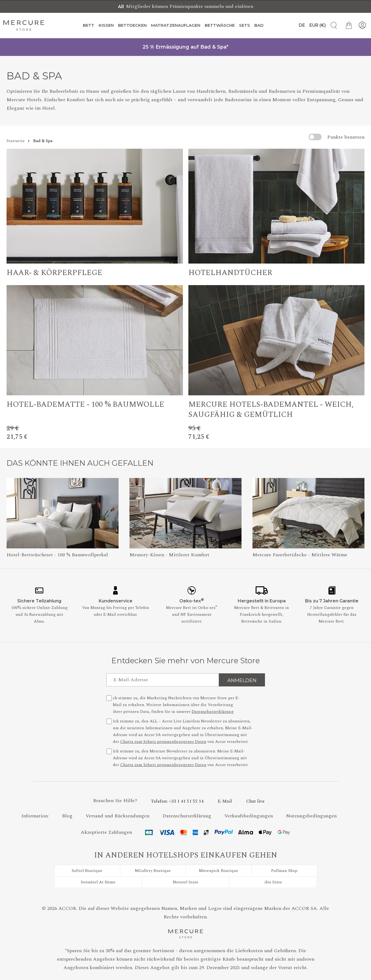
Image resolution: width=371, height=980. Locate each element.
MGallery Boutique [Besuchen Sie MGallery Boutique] (153, 871)
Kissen (106, 25)
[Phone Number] (177, 801)
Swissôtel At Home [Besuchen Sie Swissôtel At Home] (98, 882)
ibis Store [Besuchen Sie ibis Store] (273, 882)
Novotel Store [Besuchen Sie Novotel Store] (186, 882)
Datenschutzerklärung (213, 712)
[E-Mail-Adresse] (163, 680)
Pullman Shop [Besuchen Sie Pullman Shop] (284, 871)
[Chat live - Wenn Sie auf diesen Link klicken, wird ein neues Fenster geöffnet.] (255, 801)
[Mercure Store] (24, 25)
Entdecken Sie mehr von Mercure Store (186, 661)
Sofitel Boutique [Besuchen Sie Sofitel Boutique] (87, 871)
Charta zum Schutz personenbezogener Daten (163, 742)
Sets (245, 25)
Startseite (16, 141)
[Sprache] (300, 25)
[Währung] (318, 25)
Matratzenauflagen (176, 25)
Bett (89, 25)
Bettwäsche (220, 25)
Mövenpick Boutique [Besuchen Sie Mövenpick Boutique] (219, 871)
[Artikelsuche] (332, 25)
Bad (259, 25)
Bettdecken (132, 25)
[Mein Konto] (362, 25)
